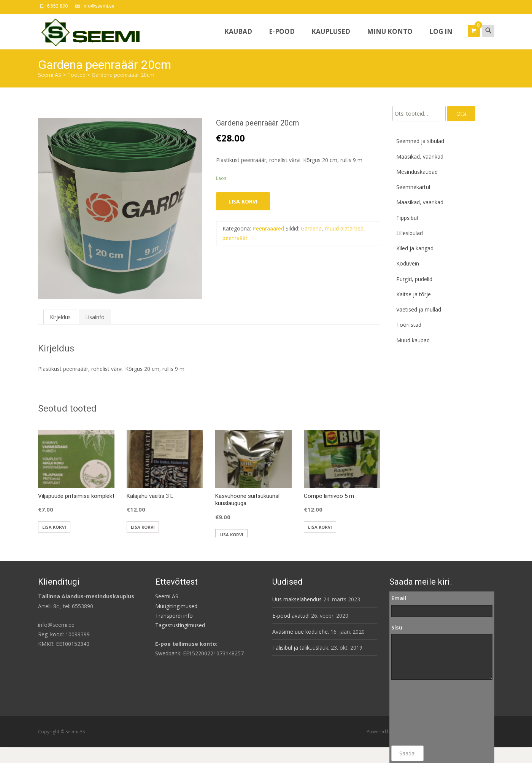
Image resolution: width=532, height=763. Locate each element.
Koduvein (408, 263)
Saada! (407, 753)
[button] (189, 129)
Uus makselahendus (297, 599)
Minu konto (390, 38)
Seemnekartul (413, 187)
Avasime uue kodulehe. (301, 632)
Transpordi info (174, 616)
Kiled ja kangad (415, 248)
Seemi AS (167, 596)
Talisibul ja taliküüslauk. (301, 648)
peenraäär (235, 238)
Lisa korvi (243, 201)
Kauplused (331, 38)
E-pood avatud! (291, 616)
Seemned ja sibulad (420, 141)
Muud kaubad (413, 340)
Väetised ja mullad (419, 309)
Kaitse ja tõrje (414, 294)
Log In (441, 38)
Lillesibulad (410, 233)
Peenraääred (268, 228)
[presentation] (422, 713)
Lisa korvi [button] (54, 527)
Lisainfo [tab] (95, 317)
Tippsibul (407, 218)
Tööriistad (409, 325)
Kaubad (238, 38)
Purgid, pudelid (414, 279)
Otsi (461, 114)
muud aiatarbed (344, 228)
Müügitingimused (176, 606)
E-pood (282, 38)
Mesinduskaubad (417, 172)
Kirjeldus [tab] (60, 317)
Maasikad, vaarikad (420, 157)
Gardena (311, 228)
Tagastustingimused (180, 625)
